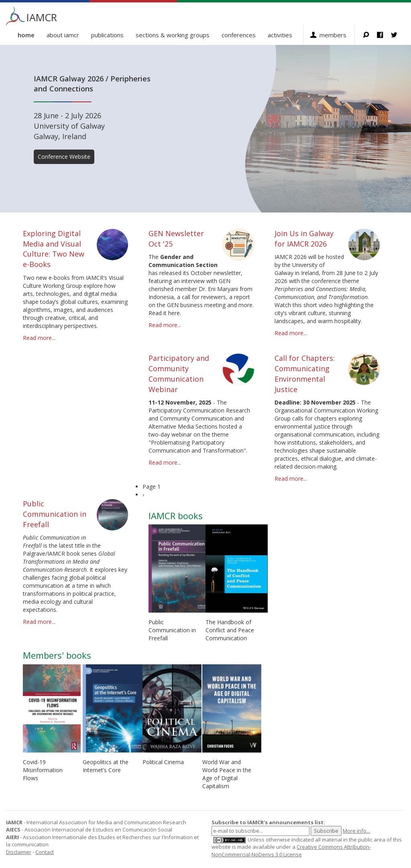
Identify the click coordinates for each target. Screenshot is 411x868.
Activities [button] (280, 35)
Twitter (398, 35)
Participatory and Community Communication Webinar (179, 373)
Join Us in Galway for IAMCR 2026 (304, 239)
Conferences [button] (239, 35)
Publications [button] (107, 35)
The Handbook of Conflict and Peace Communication (230, 630)
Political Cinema (163, 762)
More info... (356, 831)
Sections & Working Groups (173, 35)
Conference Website (64, 157)
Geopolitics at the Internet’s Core (106, 766)
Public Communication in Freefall (55, 514)
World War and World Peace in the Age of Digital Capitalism (227, 774)
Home (26, 35)
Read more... (39, 338)
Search (370, 35)
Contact (45, 852)
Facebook (384, 35)
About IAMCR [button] (63, 35)
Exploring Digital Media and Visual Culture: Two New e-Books (54, 249)
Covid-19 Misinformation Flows (43, 770)
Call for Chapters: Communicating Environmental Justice (305, 373)
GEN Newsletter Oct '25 (176, 239)
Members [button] (333, 35)
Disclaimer (19, 852)
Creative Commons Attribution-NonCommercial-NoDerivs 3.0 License (291, 851)
